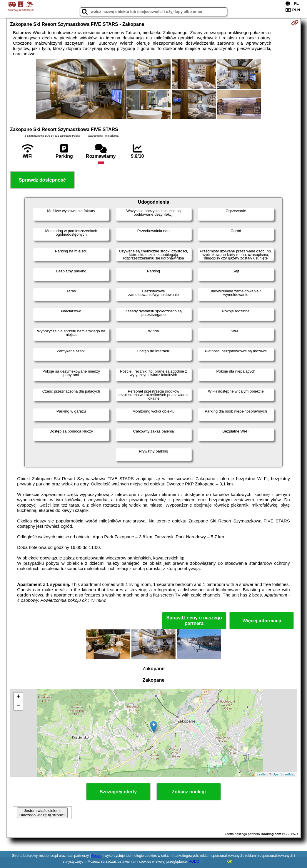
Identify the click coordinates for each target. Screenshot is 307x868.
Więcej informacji (262, 621)
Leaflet (262, 774)
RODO (194, 862)
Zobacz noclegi (189, 792)
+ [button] (18, 697)
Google (97, 856)
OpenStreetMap (284, 774)
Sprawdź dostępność (42, 180)
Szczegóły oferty (118, 792)
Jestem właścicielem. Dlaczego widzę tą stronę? (42, 813)
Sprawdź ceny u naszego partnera (194, 621)
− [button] (18, 706)
